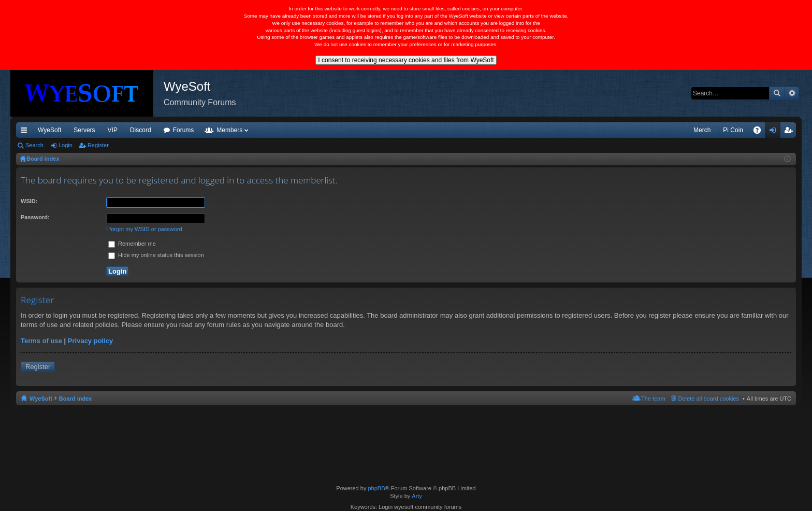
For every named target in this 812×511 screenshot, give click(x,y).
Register (98, 145)
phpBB (376, 488)
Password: (35, 217)
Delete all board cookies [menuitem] (709, 399)
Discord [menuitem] (141, 130)
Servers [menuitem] (84, 130)
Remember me (132, 244)
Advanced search (792, 93)
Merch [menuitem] (702, 130)
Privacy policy (90, 341)
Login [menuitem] (775, 132)
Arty (417, 496)
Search (777, 93)
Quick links (26, 132)
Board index (76, 399)
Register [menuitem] (791, 132)
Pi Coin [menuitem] (733, 130)
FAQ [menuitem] (760, 132)
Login (66, 145)
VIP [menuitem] (113, 130)
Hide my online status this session (156, 255)
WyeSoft (49, 130)
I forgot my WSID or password (144, 229)
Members (229, 130)
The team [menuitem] (653, 399)
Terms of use (41, 341)
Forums (184, 130)
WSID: (29, 201)
